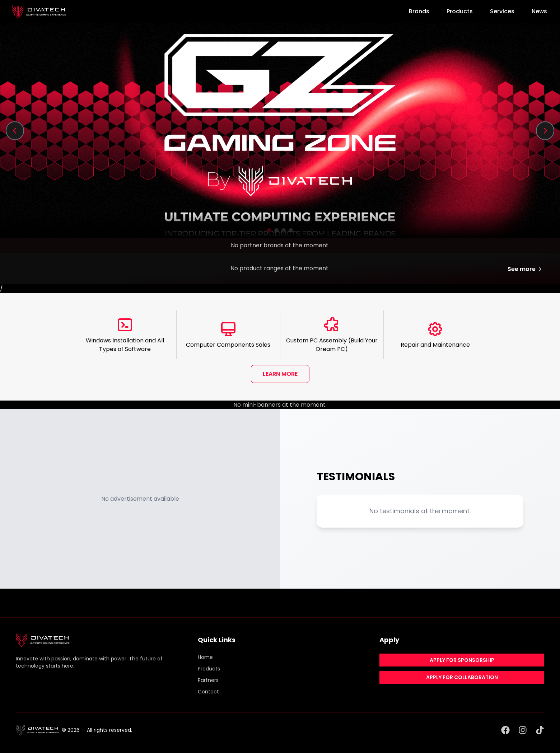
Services (502, 11)
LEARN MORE (280, 374)
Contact (208, 692)
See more (525, 269)
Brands (419, 11)
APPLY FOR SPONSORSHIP (462, 660)
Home (205, 657)
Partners (208, 680)
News (539, 11)
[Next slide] (545, 131)
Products (460, 11)
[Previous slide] (15, 131)
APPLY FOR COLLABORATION (462, 677)
